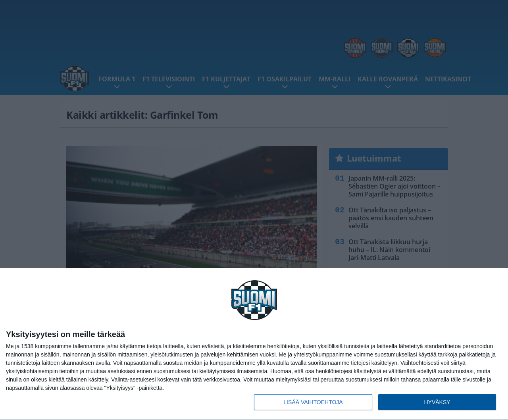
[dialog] (254, 344)
